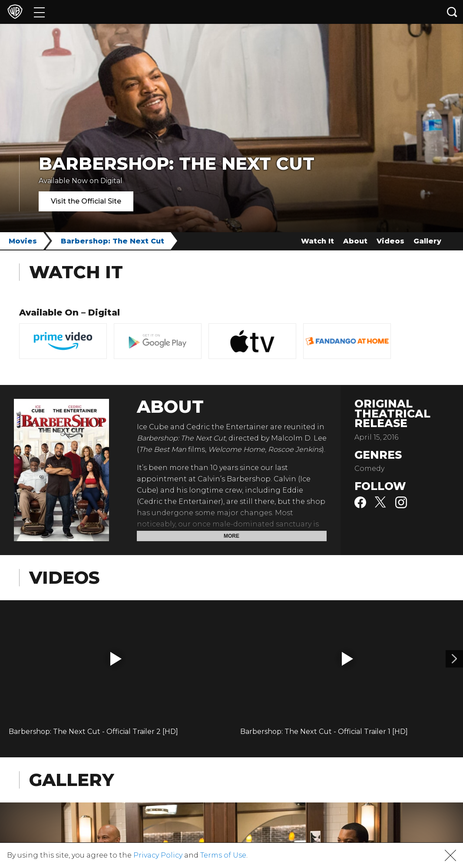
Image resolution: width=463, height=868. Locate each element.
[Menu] (39, 12)
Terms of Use (223, 855)
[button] (116, 659)
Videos (390, 241)
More (231, 536)
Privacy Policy (158, 855)
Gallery (427, 241)
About (355, 241)
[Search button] (452, 12)
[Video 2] (454, 659)
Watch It (317, 241)
